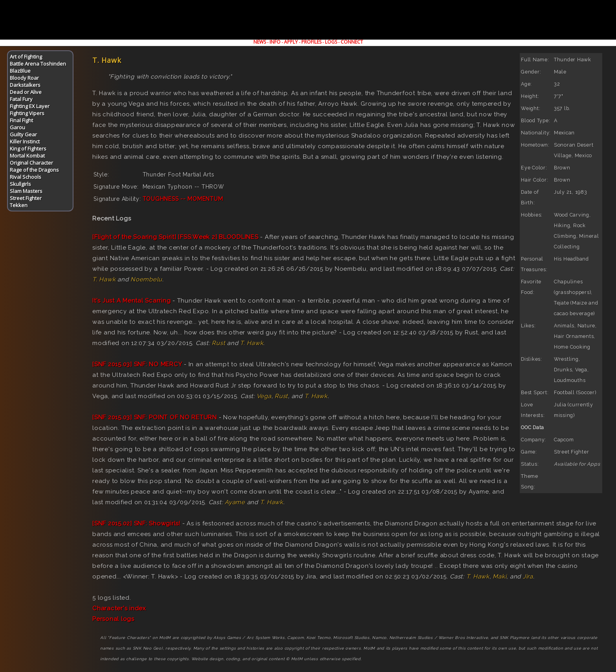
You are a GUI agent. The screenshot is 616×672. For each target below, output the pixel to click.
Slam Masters (26, 191)
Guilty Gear (23, 134)
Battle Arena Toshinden (38, 64)
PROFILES (311, 42)
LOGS (331, 42)
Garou (17, 127)
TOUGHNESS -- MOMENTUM (183, 199)
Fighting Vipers (27, 113)
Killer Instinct (25, 141)
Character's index (119, 608)
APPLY (291, 42)
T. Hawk (104, 279)
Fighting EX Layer (30, 106)
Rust (218, 343)
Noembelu (146, 279)
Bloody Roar (24, 78)
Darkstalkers (25, 85)
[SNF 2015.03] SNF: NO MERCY (137, 364)
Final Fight (21, 120)
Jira (528, 577)
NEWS (260, 42)
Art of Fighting (26, 57)
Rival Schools (26, 177)
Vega (264, 396)
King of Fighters (28, 149)
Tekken (19, 205)
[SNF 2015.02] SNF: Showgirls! (136, 523)
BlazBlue (20, 71)
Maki (500, 577)
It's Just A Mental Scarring (131, 301)
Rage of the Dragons (34, 170)
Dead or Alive (26, 92)
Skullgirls (20, 184)
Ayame (235, 502)
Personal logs (113, 619)
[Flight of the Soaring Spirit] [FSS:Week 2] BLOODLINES (175, 237)
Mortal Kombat (27, 156)
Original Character (31, 163)
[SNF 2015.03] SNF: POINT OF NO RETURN (155, 417)
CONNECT (352, 42)
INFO (275, 42)
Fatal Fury (21, 99)
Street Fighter (26, 198)
